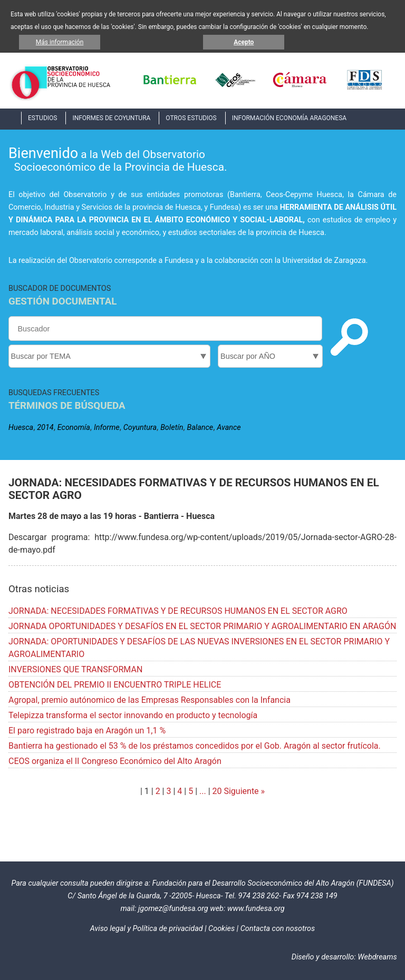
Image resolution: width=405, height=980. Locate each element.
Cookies (221, 929)
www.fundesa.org (256, 909)
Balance (200, 428)
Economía (74, 428)
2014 (45, 428)
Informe (107, 428)
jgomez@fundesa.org (173, 909)
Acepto (244, 42)
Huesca (21, 428)
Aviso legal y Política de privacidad (147, 929)
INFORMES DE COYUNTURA (111, 118)
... (203, 791)
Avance (229, 428)
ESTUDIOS (42, 118)
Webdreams (377, 957)
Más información (60, 42)
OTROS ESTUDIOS (191, 118)
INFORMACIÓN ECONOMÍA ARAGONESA (289, 118)
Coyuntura (140, 428)
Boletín (172, 428)
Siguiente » (244, 791)
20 (217, 791)
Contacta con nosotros (278, 929)
